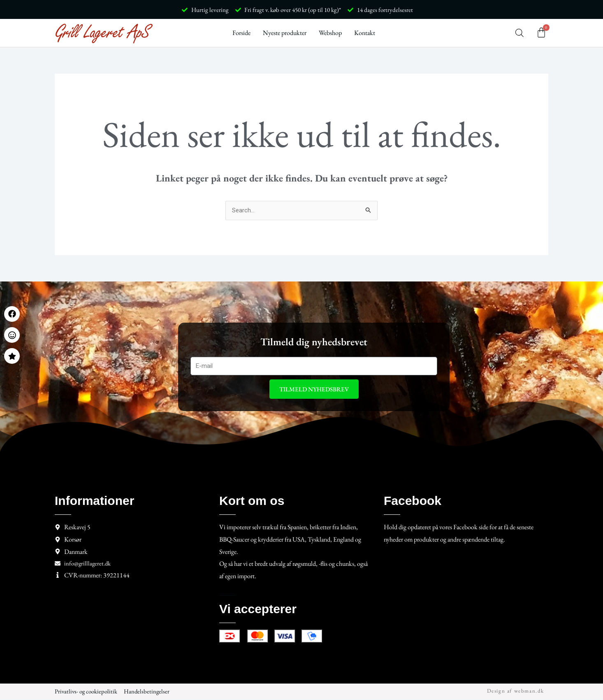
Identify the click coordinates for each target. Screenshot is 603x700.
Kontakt (365, 33)
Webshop (330, 33)
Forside (241, 33)
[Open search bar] (520, 33)
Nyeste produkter (285, 33)
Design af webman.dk (516, 692)
